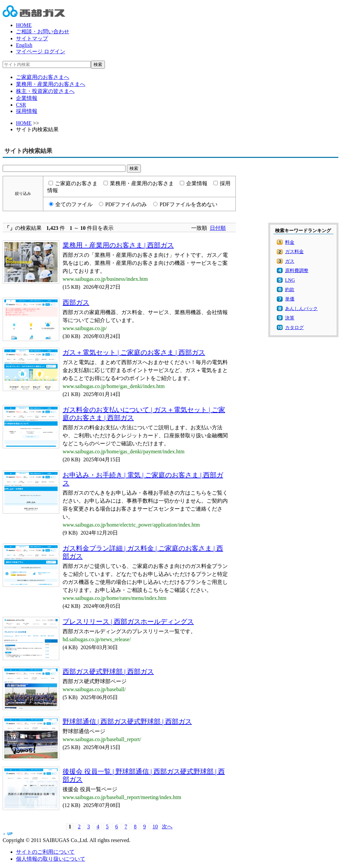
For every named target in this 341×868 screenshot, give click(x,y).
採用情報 (27, 111)
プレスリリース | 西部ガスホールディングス (128, 622)
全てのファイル (74, 204)
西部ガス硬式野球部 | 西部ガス (108, 671)
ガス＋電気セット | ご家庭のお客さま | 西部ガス (134, 352)
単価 (290, 299)
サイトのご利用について (45, 852)
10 (155, 827)
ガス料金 (294, 251)
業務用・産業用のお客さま (142, 183)
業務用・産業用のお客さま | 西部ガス (118, 245)
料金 (290, 242)
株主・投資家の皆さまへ (45, 91)
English (24, 45)
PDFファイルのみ (126, 204)
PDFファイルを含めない (188, 204)
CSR (21, 105)
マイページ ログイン (41, 51)
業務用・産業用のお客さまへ (51, 84)
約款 (290, 289)
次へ (167, 827)
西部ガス (76, 302)
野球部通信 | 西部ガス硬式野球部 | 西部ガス (127, 721)
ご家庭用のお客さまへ (43, 77)
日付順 (218, 228)
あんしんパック (301, 308)
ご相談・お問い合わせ (43, 31)
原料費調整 (297, 270)
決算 (290, 318)
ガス (290, 261)
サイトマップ (32, 38)
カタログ (294, 327)
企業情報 (27, 98)
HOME (24, 25)
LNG (290, 280)
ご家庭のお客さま (76, 183)
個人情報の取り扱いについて (51, 859)
